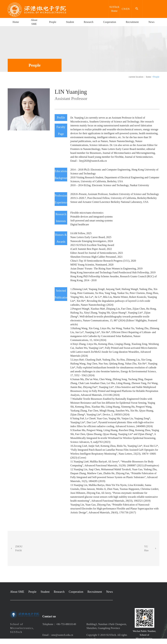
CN (123, 9)
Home (16, 22)
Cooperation (110, 22)
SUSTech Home (114, 9)
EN (128, 9)
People (53, 22)
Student (70, 22)
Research (89, 22)
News (152, 22)
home (148, 77)
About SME (34, 22)
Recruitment (132, 22)
